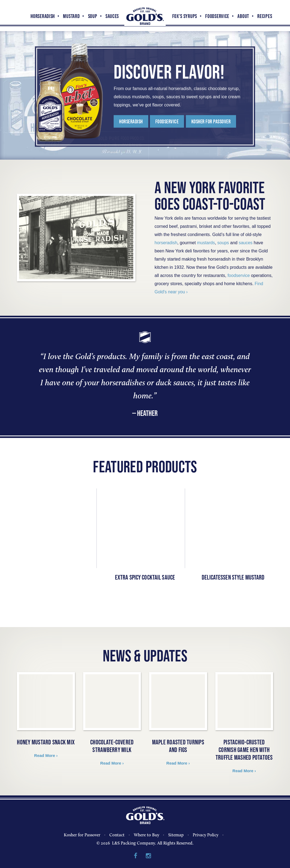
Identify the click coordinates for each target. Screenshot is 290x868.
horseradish (166, 243)
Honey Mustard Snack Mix (46, 742)
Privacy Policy (206, 835)
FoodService (217, 16)
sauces (246, 243)
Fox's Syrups (185, 16)
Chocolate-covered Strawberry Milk (112, 746)
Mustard (71, 16)
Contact (117, 835)
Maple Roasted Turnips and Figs (178, 746)
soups (223, 243)
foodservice (239, 275)
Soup (93, 16)
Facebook (136, 856)
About (243, 16)
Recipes (265, 16)
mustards (206, 243)
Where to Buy (146, 835)
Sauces (112, 16)
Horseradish (43, 16)
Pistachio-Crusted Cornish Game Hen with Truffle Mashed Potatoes (244, 750)
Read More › (46, 755)
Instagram (148, 856)
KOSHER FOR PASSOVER (214, 123)
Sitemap (176, 835)
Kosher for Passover (82, 835)
